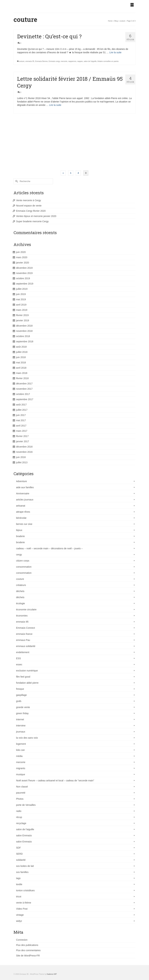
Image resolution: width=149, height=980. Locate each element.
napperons (72, 61)
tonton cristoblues (25, 890)
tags (18, 878)
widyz (19, 921)
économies (22, 616)
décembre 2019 (24, 268)
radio (19, 811)
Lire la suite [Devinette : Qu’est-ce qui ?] (115, 52)
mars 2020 (22, 257)
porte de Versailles (26, 805)
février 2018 (22, 378)
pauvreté (21, 793)
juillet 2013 (22, 462)
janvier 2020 (23, 263)
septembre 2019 (25, 284)
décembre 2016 (24, 447)
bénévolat (21, 518)
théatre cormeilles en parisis (108, 61)
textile (19, 884)
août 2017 (21, 405)
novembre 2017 (24, 389)
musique (21, 774)
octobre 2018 (23, 336)
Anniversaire (23, 493)
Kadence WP (52, 974)
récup (19, 817)
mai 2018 (21, 363)
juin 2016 (21, 457)
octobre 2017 (23, 394)
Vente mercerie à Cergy (29, 200)
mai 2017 (21, 420)
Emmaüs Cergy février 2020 (31, 211)
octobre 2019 (23, 278)
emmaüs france (24, 634)
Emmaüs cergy (54, 61)
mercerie (64, 61)
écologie (20, 603)
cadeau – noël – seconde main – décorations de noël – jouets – (49, 548)
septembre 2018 (25, 341)
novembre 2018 (24, 331)
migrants (21, 768)
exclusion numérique (27, 671)
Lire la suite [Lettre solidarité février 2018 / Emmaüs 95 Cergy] (55, 105)
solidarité (21, 860)
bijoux (19, 530)
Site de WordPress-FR (28, 956)
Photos (20, 799)
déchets (20, 591)
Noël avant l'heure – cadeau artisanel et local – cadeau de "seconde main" (55, 781)
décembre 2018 (24, 326)
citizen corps (23, 561)
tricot (19, 897)
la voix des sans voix (27, 738)
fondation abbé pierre (27, 683)
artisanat (21, 506)
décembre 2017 (24, 384)
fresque (20, 689)
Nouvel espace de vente (29, 206)
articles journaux (25, 500)
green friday (22, 713)
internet (20, 719)
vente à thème (24, 903)
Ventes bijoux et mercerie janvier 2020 (36, 216)
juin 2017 (21, 415)
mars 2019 (22, 310)
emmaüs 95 (30, 61)
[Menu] (132, 5)
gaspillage (21, 695)
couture (22, 61)
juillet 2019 (22, 289)
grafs (19, 701)
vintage (20, 915)
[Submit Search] (16, 181)
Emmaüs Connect (25, 628)
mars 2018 (22, 373)
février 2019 (22, 315)
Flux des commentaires (28, 950)
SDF (18, 848)
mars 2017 (22, 431)
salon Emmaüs (24, 835)
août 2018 (21, 347)
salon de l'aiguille (90, 61)
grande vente (23, 707)
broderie (20, 542)
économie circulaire (26, 610)
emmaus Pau (23, 640)
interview (21, 726)
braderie (20, 536)
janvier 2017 (23, 441)
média (19, 756)
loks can (20, 750)
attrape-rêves (23, 512)
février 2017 (22, 436)
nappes (80, 61)
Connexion (22, 940)
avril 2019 (21, 305)
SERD (19, 854)
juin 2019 (21, 294)
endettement (23, 652)
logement (21, 744)
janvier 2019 (23, 320)
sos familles (22, 872)
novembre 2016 (24, 452)
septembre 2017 (25, 399)
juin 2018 (21, 357)
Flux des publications (27, 945)
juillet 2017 (22, 410)
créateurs (21, 585)
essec (19, 664)
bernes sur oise (24, 524)
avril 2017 (21, 426)
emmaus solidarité (26, 646)
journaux (21, 732)
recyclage (21, 823)
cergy (19, 555)
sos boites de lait (25, 866)
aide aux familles (25, 487)
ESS (18, 658)
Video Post (22, 909)
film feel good (23, 677)
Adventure (22, 481)
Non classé (22, 787)
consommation (24, 567)
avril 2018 (21, 368)
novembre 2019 (24, 273)
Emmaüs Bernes (41, 61)
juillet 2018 (22, 352)
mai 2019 (21, 299)
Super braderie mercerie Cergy (32, 221)
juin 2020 (21, 252)
